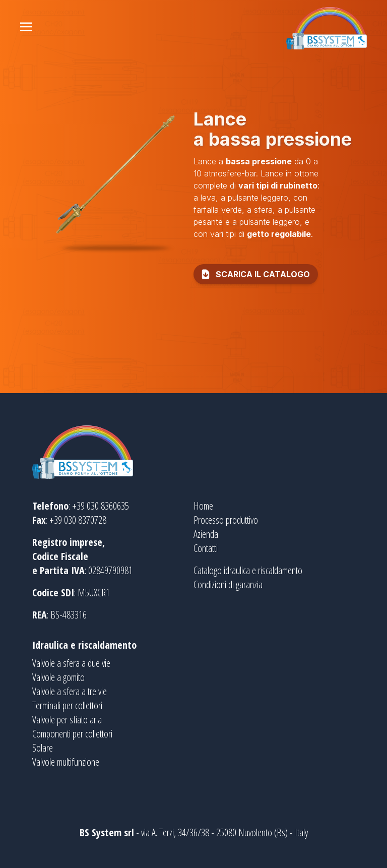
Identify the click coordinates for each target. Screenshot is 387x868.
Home (203, 506)
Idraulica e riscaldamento (84, 645)
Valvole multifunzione (66, 762)
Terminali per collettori (67, 705)
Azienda (206, 534)
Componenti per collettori (72, 734)
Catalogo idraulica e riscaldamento (248, 570)
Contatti (206, 548)
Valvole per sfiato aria (67, 720)
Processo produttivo (226, 520)
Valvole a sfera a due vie (71, 663)
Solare (43, 748)
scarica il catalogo (255, 274)
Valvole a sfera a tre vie (70, 691)
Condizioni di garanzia (228, 584)
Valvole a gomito (58, 677)
